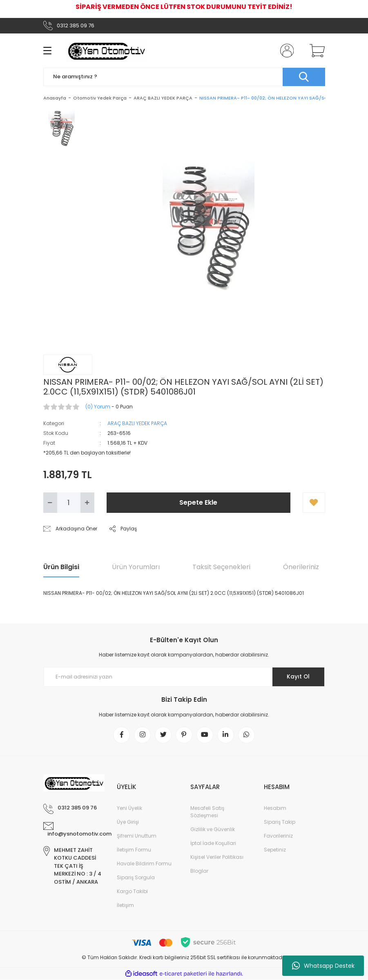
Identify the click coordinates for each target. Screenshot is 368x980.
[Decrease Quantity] (50, 503)
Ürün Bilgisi (61, 567)
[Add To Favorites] (314, 503)
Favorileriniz (278, 836)
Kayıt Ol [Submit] (298, 677)
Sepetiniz (275, 850)
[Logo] (107, 51)
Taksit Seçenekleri (221, 567)
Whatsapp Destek (323, 966)
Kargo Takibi (132, 892)
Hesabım (275, 808)
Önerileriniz (301, 567)
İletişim (125, 906)
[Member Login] (285, 51)
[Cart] (315, 51)
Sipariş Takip (280, 822)
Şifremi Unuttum (137, 836)
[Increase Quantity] (87, 503)
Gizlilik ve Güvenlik (213, 830)
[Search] (184, 77)
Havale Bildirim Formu (144, 864)
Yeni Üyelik (129, 808)
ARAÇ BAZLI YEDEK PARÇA (137, 423)
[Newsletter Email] (184, 677)
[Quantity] (69, 503)
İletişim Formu (134, 850)
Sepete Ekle (198, 502)
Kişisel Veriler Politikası (217, 857)
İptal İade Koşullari (213, 844)
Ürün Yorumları (136, 567)
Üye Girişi (128, 822)
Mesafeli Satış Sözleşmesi (207, 812)
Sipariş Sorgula (136, 878)
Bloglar (199, 871)
